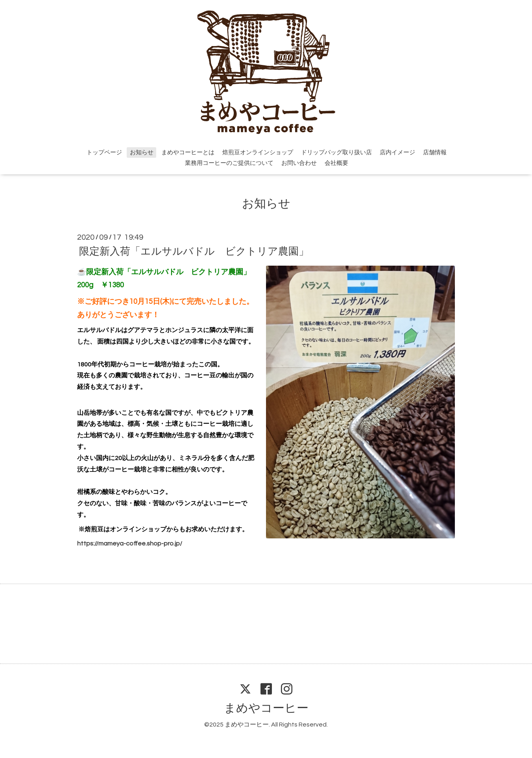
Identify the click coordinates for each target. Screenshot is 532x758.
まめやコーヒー (266, 708)
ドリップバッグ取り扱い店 (336, 153)
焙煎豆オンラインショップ (258, 153)
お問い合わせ (299, 163)
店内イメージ (397, 153)
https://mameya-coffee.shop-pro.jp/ (130, 544)
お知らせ (142, 153)
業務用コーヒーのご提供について (229, 163)
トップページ (104, 153)
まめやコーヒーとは (188, 153)
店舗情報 (435, 153)
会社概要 (336, 163)
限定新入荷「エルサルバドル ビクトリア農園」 (194, 251)
